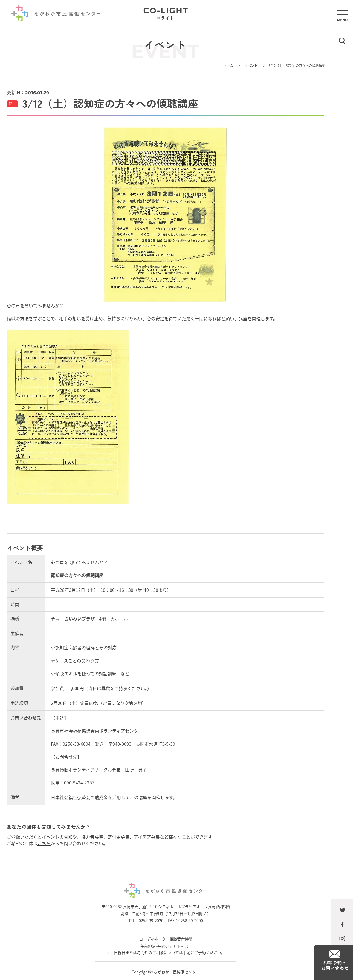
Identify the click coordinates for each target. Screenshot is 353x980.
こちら (44, 843)
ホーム (228, 65)
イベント (251, 65)
